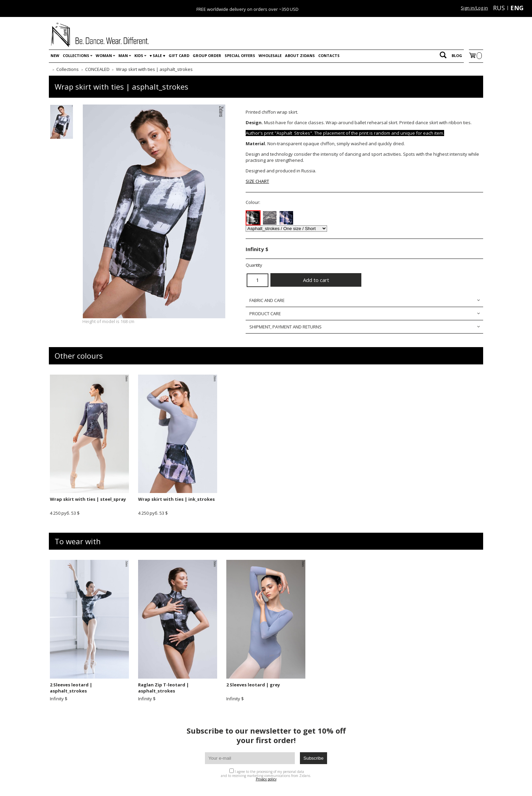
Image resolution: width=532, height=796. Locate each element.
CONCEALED (97, 69)
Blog (457, 55)
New (55, 55)
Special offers (240, 55)
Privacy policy (266, 779)
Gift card (179, 55)
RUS (499, 8)
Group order (207, 55)
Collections (76, 55)
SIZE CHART (257, 181)
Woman (104, 55)
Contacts (329, 55)
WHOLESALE (270, 55)
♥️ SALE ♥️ (157, 55)
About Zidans (300, 55)
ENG (517, 8)
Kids (139, 55)
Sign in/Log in (474, 8)
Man (123, 55)
